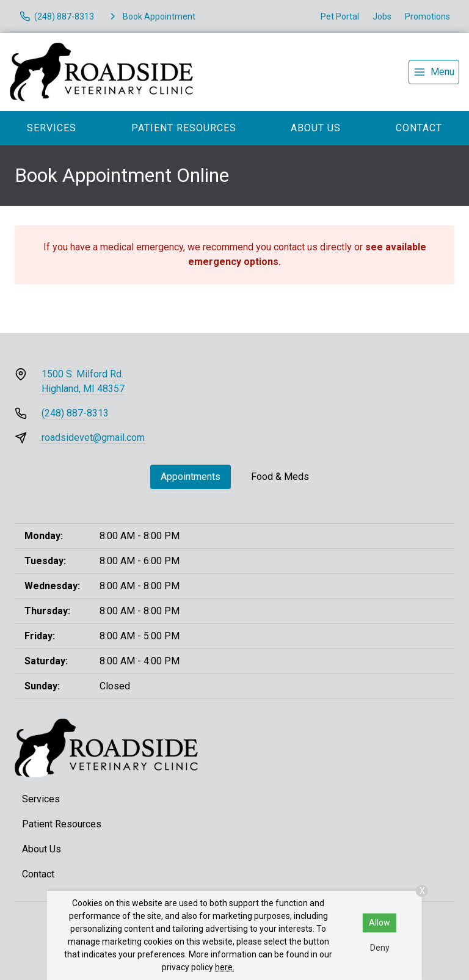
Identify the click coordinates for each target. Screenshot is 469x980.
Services (52, 128)
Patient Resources (184, 128)
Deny (380, 948)
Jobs (382, 16)
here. (225, 967)
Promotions (427, 16)
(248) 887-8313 (75, 413)
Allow (380, 923)
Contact (419, 128)
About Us (316, 128)
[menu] (434, 72)
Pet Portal (340, 16)
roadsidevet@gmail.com (93, 437)
